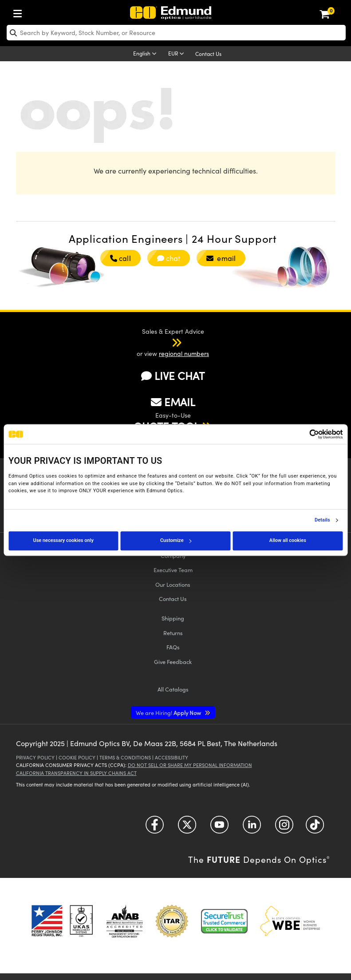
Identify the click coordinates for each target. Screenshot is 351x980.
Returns (173, 633)
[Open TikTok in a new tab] (315, 828)
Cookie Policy (77, 757)
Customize (176, 540)
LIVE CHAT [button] (173, 376)
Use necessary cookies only (63, 540)
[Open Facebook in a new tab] (155, 828)
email (221, 258)
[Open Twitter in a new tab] (187, 828)
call (120, 258)
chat (169, 258)
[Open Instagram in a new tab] (284, 828)
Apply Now (169, 713)
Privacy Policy (35, 757)
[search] (176, 33)
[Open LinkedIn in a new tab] (252, 828)
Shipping (173, 618)
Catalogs (173, 689)
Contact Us (208, 54)
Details (322, 520)
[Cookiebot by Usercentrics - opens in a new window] (304, 434)
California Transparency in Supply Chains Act (76, 773)
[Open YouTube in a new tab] (219, 828)
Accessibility (172, 757)
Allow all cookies (288, 540)
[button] (165, 342)
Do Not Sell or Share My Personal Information (190, 765)
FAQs (173, 647)
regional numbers (184, 354)
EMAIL (173, 402)
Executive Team (173, 570)
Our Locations (173, 584)
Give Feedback (173, 662)
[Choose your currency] (177, 54)
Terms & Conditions (125, 757)
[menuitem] (20, 12)
